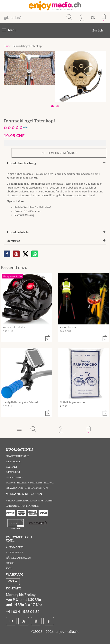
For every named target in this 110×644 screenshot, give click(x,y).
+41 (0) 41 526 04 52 (23, 612)
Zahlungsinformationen (23, 506)
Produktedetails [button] (18, 232)
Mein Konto (14, 462)
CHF (13, 582)
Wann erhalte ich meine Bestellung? (30, 483)
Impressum (13, 472)
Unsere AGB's (14, 477)
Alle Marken (14, 553)
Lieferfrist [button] (13, 241)
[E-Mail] (11, 621)
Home (7, 46)
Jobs (9, 568)
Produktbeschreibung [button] (21, 163)
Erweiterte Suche (17, 456)
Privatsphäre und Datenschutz (27, 488)
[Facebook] (49, 621)
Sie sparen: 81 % (12, 276)
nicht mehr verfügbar (59, 153)
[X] (25, 254)
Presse (10, 563)
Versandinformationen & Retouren (29, 501)
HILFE (82, 21)
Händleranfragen (18, 558)
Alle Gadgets (15, 547)
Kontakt (12, 467)
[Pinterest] (36, 621)
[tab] (55, 163)
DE (93, 17)
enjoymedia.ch (67, 632)
